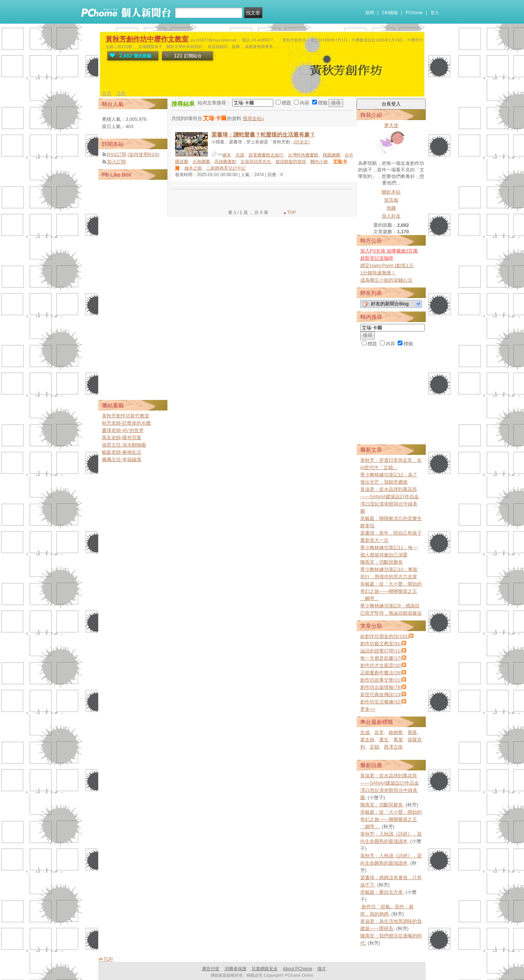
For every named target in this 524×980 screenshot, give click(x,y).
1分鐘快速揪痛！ (378, 273)
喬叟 (398, 740)
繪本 (227, 155)
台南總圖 (201, 162)
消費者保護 (235, 969)
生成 (365, 732)
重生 (384, 740)
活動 (121, 93)
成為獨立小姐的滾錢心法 (386, 280)
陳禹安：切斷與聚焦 (382, 562)
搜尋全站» (253, 118)
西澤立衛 (393, 747)
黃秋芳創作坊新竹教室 (126, 416)
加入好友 (391, 216)
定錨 (374, 747)
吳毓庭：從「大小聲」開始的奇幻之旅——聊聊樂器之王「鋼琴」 (391, 591)
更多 (368, 709)
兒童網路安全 (265, 969)
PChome (414, 13)
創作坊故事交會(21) (381, 680)
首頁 (107, 93)
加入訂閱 (116, 162)
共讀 (240, 155)
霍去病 (367, 740)
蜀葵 (412, 732)
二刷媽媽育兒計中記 (226, 168)
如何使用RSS (144, 154)
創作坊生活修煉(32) (381, 702)
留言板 (391, 200)
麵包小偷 (319, 162)
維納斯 (396, 732)
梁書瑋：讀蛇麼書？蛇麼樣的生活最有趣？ (263, 134)
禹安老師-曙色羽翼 (122, 438)
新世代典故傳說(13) (381, 695)
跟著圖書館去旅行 (266, 155)
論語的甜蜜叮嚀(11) (381, 651)
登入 (435, 13)
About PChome (297, 969)
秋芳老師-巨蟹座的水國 (126, 423)
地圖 (391, 208)
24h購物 (390, 13)
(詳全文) (302, 142)
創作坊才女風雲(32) (381, 665)
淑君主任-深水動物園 (124, 445)
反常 (379, 732)
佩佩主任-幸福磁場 (122, 459)
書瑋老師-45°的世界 (123, 430)
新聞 (370, 13)
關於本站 (391, 192)
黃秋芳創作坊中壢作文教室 (147, 39)
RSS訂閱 (117, 154)
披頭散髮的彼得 (291, 162)
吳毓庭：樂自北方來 (382, 892)
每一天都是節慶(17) (381, 658)
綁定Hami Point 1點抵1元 (387, 265)
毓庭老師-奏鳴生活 (122, 452)
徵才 (322, 969)
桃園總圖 (332, 155)
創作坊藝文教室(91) (381, 644)
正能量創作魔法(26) (381, 673)
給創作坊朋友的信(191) (385, 636)
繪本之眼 (193, 168)
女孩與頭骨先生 (256, 162)
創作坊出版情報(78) (381, 687)
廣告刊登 (211, 969)
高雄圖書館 (225, 162)
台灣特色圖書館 (303, 155)
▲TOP (289, 213)
